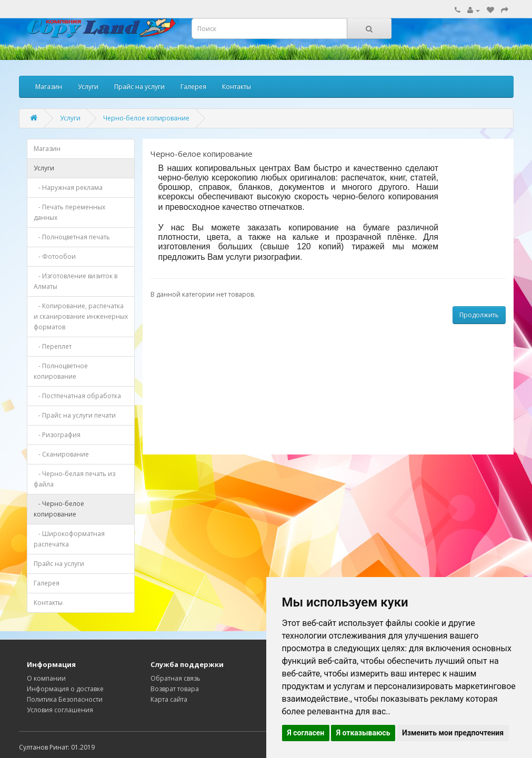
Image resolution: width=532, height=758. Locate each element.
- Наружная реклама (68, 188)
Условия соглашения (60, 710)
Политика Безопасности (65, 699)
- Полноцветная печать (72, 237)
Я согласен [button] (306, 733)
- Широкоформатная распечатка (69, 539)
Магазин (49, 87)
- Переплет (53, 346)
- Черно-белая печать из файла (74, 479)
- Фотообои (55, 256)
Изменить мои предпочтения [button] (453, 733)
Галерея (193, 87)
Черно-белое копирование (146, 118)
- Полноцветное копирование (61, 371)
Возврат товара (175, 689)
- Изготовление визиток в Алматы (76, 281)
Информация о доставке (65, 689)
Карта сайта (169, 699)
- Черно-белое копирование (59, 509)
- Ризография (57, 435)
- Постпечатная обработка (77, 396)
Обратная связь (175, 678)
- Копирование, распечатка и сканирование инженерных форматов (81, 316)
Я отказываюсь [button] (363, 733)
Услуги (88, 87)
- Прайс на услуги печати (75, 415)
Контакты (237, 87)
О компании (46, 678)
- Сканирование (61, 454)
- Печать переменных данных (69, 212)
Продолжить (479, 315)
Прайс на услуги (139, 87)
